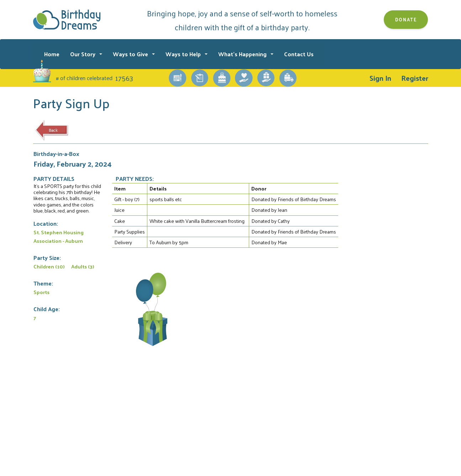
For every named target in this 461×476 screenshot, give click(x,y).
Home (52, 54)
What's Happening (243, 54)
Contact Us (299, 54)
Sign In (380, 78)
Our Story (83, 54)
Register (415, 78)
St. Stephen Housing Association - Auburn (59, 236)
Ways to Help (184, 54)
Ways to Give (131, 54)
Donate (406, 19)
